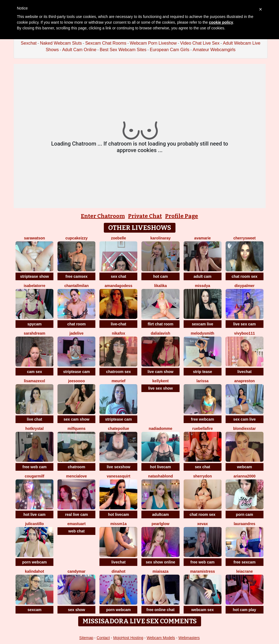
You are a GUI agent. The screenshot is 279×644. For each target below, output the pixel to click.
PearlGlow (160, 524)
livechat (244, 372)
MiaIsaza (160, 571)
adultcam (160, 514)
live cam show (161, 372)
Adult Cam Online (79, 50)
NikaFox (118, 333)
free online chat (160, 610)
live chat (35, 419)
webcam (245, 467)
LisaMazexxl (35, 381)
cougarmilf (35, 476)
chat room (77, 324)
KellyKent (160, 381)
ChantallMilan (76, 286)
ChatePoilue (119, 429)
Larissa (202, 381)
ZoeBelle (118, 238)
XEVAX (203, 524)
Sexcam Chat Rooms (106, 43)
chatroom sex (118, 372)
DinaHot (119, 571)
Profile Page (182, 216)
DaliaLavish (160, 333)
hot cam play (245, 610)
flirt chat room (160, 324)
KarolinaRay (161, 238)
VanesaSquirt (119, 476)
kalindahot (35, 571)
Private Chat (145, 216)
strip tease (202, 372)
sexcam (34, 610)
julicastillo (34, 524)
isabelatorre (34, 286)
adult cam (203, 276)
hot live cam (34, 514)
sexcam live (203, 324)
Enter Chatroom (103, 216)
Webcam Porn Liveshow (153, 43)
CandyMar (77, 571)
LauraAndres (245, 524)
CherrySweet (245, 238)
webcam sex (203, 610)
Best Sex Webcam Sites (123, 50)
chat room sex (245, 276)
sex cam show (76, 419)
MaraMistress (203, 571)
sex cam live (245, 419)
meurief (119, 381)
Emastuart (76, 524)
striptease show (35, 276)
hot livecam (161, 467)
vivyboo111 (244, 333)
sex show (76, 610)
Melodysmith (202, 333)
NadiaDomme (160, 429)
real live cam (77, 514)
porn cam (245, 514)
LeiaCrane (245, 571)
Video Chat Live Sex (200, 43)
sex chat (119, 276)
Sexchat (29, 43)
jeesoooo (76, 381)
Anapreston (245, 381)
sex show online (160, 562)
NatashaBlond (161, 476)
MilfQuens (77, 429)
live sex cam (245, 324)
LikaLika (161, 286)
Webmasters (189, 638)
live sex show (160, 388)
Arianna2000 (245, 476)
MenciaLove (77, 476)
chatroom (77, 467)
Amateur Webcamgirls (214, 50)
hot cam (160, 276)
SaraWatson (34, 238)
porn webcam (34, 562)
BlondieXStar (245, 429)
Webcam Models (161, 638)
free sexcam (245, 562)
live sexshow (119, 467)
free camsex (76, 276)
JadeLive (76, 333)
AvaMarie (203, 238)
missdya (202, 286)
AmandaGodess (119, 286)
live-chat (118, 324)
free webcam (203, 419)
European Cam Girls (170, 50)
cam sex (34, 372)
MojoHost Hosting (128, 638)
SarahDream (34, 333)
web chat (77, 531)
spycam (35, 324)
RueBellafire (202, 429)
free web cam (34, 467)
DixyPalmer (244, 286)
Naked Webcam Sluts (61, 43)
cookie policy (221, 22)
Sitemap (86, 638)
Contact (103, 638)
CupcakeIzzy (77, 238)
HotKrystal (34, 429)
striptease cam (77, 372)
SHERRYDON (202, 476)
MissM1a (119, 524)
